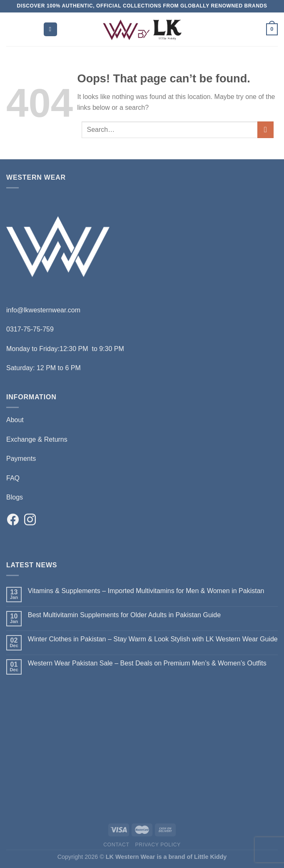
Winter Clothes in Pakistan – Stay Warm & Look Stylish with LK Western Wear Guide (153, 639)
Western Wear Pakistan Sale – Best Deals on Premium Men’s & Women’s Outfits (147, 663)
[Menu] (50, 29)
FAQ (13, 478)
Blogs (15, 497)
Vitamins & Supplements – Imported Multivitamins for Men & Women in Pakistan (146, 591)
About (15, 420)
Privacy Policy (158, 845)
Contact (116, 845)
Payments (21, 459)
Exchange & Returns (37, 439)
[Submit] (265, 130)
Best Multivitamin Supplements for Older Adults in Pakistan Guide (124, 615)
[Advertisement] (142, 747)
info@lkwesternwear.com (43, 310)
